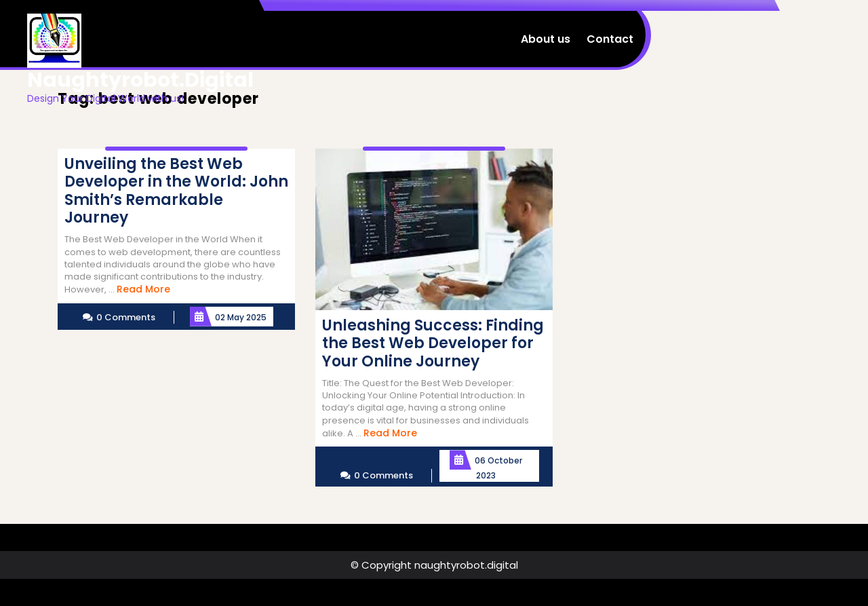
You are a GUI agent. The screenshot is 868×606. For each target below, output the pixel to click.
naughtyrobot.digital (140, 80)
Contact (610, 39)
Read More (143, 289)
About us (546, 39)
